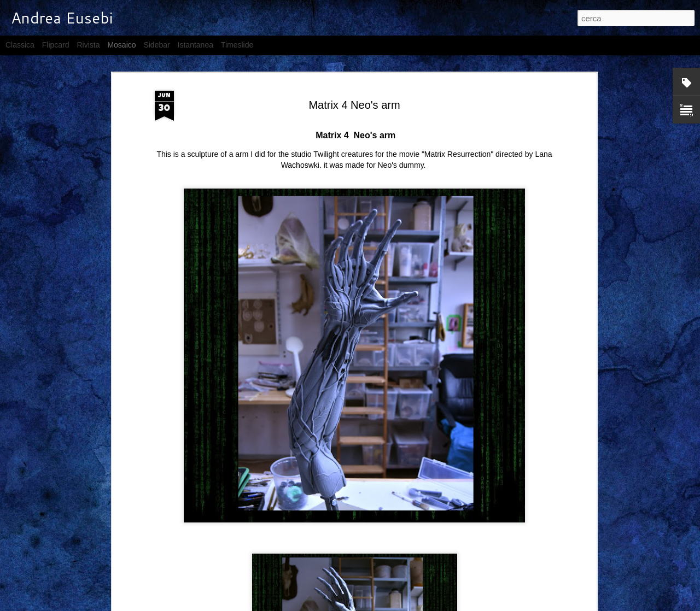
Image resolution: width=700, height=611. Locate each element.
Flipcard (56, 45)
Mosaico (121, 45)
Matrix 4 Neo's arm (354, 105)
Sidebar (156, 45)
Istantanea (196, 45)
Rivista (88, 45)
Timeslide (237, 45)
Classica (20, 45)
